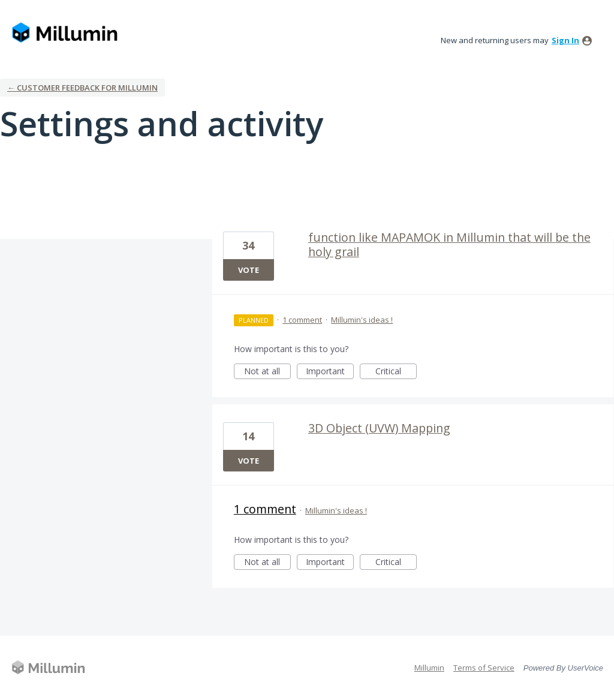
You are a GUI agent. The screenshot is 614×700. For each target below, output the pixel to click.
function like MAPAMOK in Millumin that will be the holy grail (449, 244)
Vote (249, 270)
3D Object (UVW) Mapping (379, 428)
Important (330, 372)
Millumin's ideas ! (362, 320)
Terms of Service (484, 668)
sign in (565, 40)
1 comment (302, 320)
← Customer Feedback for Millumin (82, 88)
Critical (396, 372)
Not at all (267, 372)
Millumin (429, 668)
